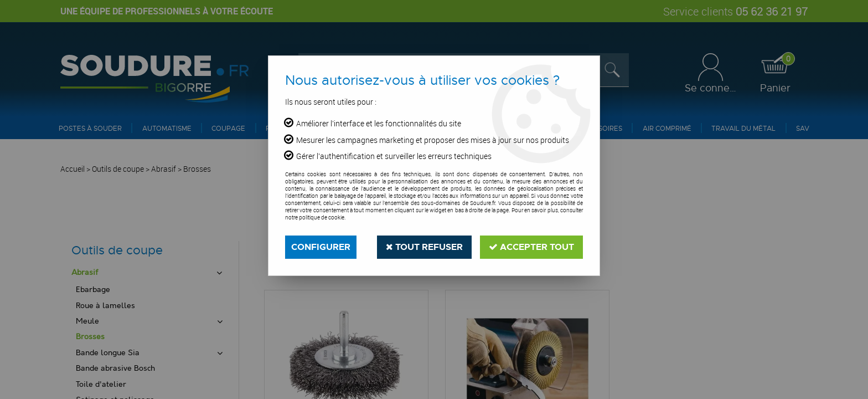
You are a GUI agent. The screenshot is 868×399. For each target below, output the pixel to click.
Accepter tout (531, 247)
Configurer (321, 247)
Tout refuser (424, 247)
